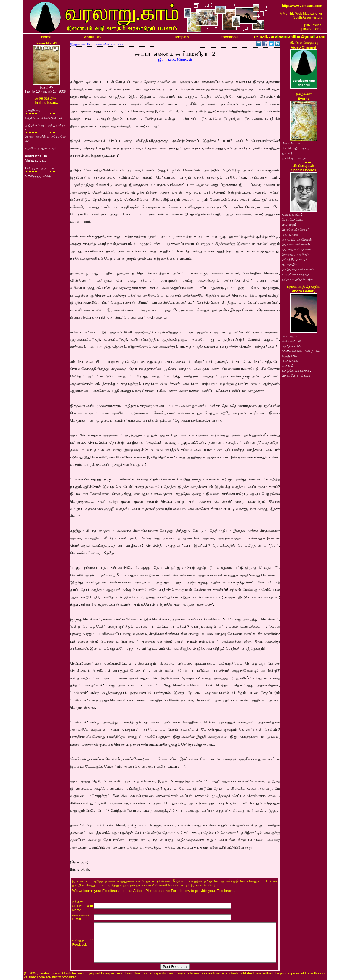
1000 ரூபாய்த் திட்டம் (40, 168)
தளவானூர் (289, 336)
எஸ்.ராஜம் (289, 224)
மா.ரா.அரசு (290, 234)
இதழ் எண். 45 (80, 44)
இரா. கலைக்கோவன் (175, 60)
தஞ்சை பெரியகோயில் (297, 279)
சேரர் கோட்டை (293, 143)
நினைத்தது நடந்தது (38, 176)
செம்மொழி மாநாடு (296, 148)
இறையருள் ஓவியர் (295, 254)
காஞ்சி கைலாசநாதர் (296, 274)
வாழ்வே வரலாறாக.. (296, 371)
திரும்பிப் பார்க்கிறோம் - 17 (44, 118)
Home (46, 37)
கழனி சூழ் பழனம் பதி (40, 148)
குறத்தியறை (33, 110)
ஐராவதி (287, 153)
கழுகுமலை (290, 356)
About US (92, 37)
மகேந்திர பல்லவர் (294, 259)
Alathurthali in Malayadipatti (36, 158)
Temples (181, 37)
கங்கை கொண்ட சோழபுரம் (301, 351)
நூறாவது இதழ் (292, 215)
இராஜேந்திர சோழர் (296, 229)
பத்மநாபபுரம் (291, 346)
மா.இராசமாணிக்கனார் (298, 269)
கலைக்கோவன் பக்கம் (110, 44)
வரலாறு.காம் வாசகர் (296, 249)
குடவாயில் (290, 264)
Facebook (229, 37)
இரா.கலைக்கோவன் (296, 244)
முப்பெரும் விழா (294, 158)
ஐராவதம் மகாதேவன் (297, 239)
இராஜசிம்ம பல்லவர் (296, 376)
